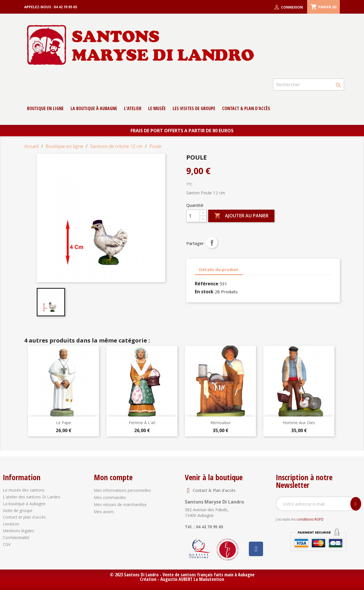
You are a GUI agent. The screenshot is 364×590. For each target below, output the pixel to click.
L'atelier (133, 108)
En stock (204, 292)
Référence (207, 284)
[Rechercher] (309, 84)
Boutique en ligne (45, 108)
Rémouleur (221, 423)
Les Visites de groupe (194, 108)
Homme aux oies (299, 423)
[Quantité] (193, 216)
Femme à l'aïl (142, 423)
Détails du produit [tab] (219, 269)
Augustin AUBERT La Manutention (192, 579)
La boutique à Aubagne (94, 108)
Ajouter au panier (241, 216)
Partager (212, 243)
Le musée (157, 108)
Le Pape (64, 423)
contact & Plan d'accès (246, 108)
